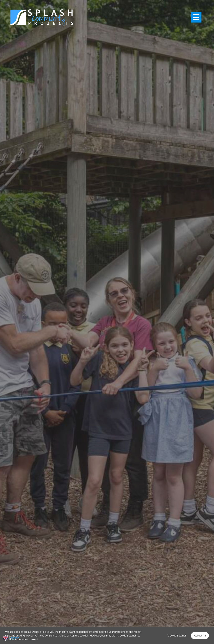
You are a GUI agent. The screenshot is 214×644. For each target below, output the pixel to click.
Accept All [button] (200, 635)
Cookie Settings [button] (177, 635)
